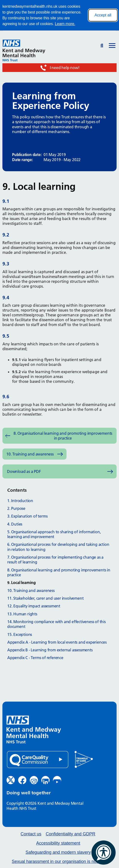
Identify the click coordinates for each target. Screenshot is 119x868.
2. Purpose (16, 508)
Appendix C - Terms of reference (35, 658)
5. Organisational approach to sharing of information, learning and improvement (54, 534)
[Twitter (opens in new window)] (11, 780)
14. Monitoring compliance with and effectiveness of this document (56, 624)
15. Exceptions (20, 634)
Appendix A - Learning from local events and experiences (57, 642)
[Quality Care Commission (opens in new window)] (38, 760)
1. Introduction (20, 501)
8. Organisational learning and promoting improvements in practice (63, 436)
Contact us (31, 834)
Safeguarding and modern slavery (58, 852)
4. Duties (15, 524)
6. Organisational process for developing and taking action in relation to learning (58, 547)
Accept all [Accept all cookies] (103, 15)
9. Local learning (22, 583)
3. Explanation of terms (27, 516)
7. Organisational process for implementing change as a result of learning (55, 560)
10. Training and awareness (30, 454)
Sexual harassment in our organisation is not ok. (58, 862)
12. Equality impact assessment (34, 606)
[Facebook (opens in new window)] (22, 780)
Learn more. (65, 24)
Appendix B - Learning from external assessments (50, 650)
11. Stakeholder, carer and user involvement (45, 598)
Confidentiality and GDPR (71, 834)
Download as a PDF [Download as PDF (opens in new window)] (24, 471)
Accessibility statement (58, 843)
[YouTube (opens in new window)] (57, 780)
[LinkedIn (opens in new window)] (45, 780)
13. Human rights (22, 614)
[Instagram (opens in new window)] (34, 780)
